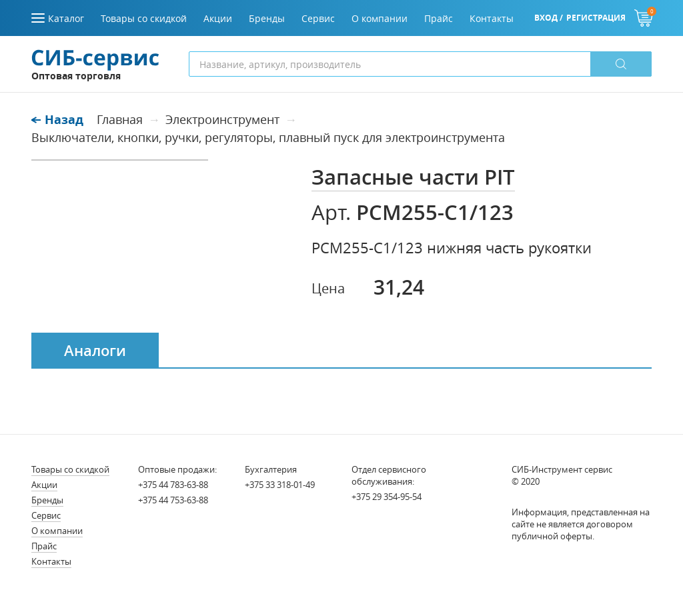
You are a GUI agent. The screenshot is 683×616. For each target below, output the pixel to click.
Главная (120, 119)
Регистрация (596, 18)
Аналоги (95, 351)
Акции (44, 485)
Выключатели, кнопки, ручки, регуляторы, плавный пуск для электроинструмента (268, 137)
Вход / (549, 18)
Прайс (44, 546)
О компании (57, 531)
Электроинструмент (222, 119)
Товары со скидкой (70, 469)
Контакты (51, 561)
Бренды (47, 500)
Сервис (46, 515)
